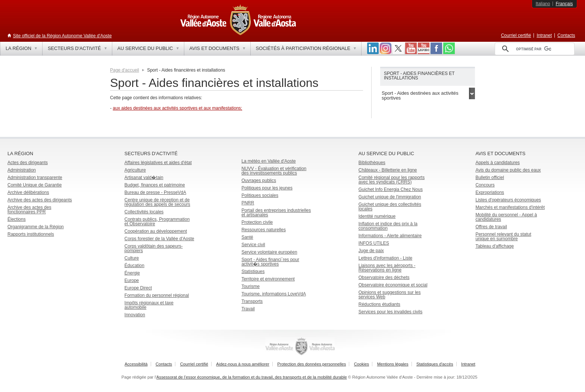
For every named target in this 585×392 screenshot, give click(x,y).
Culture (132, 258)
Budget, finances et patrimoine (155, 185)
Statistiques (253, 272)
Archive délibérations (28, 192)
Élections (17, 219)
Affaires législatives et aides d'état (158, 163)
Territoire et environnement (268, 279)
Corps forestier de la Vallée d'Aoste (159, 239)
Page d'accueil (125, 70)
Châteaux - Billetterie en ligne (388, 170)
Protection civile (257, 222)
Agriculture (135, 170)
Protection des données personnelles (312, 364)
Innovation (135, 315)
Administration (22, 170)
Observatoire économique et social (393, 285)
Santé (247, 237)
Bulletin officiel (490, 178)
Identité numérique (377, 216)
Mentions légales (393, 364)
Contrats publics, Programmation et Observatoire (157, 222)
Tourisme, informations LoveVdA (274, 294)
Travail (248, 309)
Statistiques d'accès (435, 364)
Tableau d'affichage (495, 246)
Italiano (543, 4)
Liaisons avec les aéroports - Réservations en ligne (387, 268)
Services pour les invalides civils (390, 312)
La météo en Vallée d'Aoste (269, 161)
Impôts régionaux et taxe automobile (149, 305)
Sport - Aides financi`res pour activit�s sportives (270, 262)
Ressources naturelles (264, 230)
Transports (252, 301)
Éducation (134, 266)
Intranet (544, 35)
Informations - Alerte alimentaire (390, 236)
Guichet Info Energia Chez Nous (391, 189)
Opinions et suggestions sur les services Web (390, 295)
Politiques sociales (260, 195)
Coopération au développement (156, 231)
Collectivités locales (144, 212)
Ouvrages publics (259, 181)
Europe (132, 280)
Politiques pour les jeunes (267, 188)
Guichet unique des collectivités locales (390, 207)
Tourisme (251, 286)
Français (564, 4)
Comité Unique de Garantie (35, 185)
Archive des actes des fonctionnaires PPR (29, 210)
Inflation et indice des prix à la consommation (388, 226)
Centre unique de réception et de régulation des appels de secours (157, 202)
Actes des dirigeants (28, 163)
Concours (485, 185)
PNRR (248, 203)
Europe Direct (138, 288)
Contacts (566, 35)
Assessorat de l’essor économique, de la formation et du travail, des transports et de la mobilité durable (252, 377)
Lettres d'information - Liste (385, 258)
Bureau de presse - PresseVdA (155, 192)
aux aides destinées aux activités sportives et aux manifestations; (177, 108)
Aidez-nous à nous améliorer (243, 364)
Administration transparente (35, 178)
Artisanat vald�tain (144, 178)
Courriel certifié (516, 35)
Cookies (362, 364)
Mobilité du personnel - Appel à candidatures (506, 217)
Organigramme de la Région (36, 227)
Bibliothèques (372, 163)
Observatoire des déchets (384, 277)
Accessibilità (136, 364)
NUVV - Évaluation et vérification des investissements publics (274, 171)
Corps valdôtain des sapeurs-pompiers (154, 248)
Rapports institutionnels (31, 234)
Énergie (132, 273)
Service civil (253, 245)
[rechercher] (534, 49)
